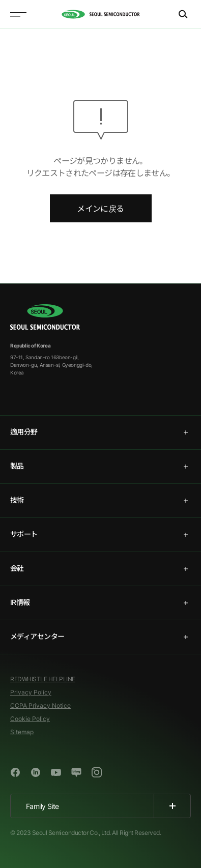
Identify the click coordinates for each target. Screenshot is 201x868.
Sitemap (22, 732)
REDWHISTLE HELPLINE (43, 679)
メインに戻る (100, 209)
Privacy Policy (31, 692)
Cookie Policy (30, 719)
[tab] (101, 432)
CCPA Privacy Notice (40, 705)
